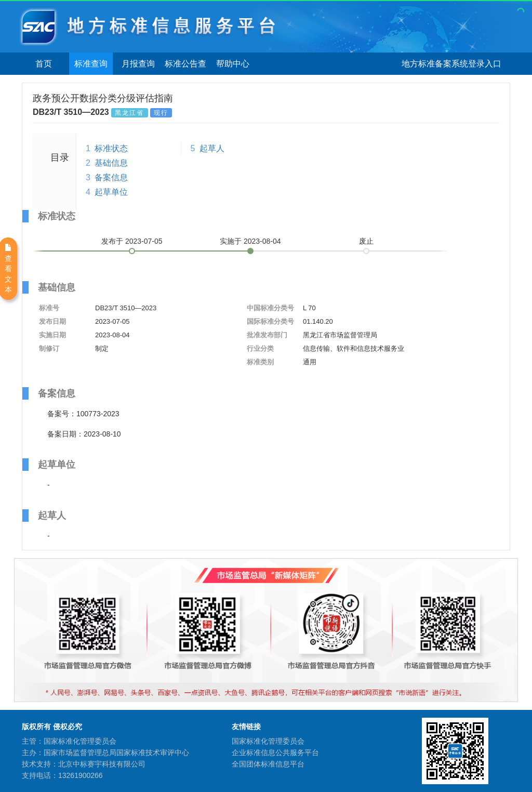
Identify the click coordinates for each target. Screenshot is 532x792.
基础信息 (111, 163)
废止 (366, 241)
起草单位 (111, 192)
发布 (132, 241)
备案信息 (111, 177)
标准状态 (111, 148)
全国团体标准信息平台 (268, 764)
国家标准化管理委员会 (268, 741)
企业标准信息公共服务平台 (275, 753)
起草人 (212, 148)
